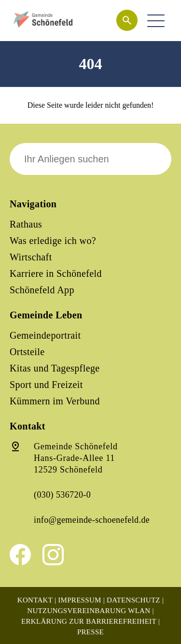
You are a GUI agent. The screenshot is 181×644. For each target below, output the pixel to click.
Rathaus (26, 224)
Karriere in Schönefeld (56, 273)
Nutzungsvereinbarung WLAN (89, 611)
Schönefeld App (42, 290)
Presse (90, 632)
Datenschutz (133, 600)
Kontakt (35, 600)
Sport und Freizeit (46, 385)
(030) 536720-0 (62, 495)
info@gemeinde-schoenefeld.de (92, 520)
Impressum (79, 600)
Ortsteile (27, 352)
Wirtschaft (31, 257)
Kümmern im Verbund (55, 401)
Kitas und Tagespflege (55, 368)
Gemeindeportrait (45, 335)
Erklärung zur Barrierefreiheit (89, 621)
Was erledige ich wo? (53, 241)
